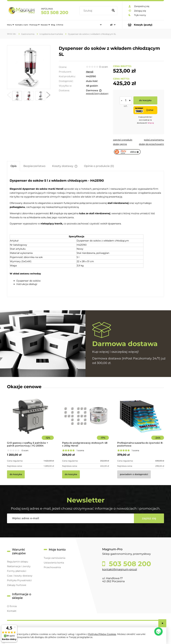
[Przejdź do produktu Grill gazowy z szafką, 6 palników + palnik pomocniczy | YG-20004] (30, 421)
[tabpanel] (85, 234)
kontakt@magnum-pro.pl (120, 569)
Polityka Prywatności (19, 580)
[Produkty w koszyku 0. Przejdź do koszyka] (143, 25)
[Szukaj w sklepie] (95, 11)
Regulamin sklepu (18, 562)
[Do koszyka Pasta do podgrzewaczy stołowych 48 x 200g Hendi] (71, 474)
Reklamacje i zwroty (19, 566)
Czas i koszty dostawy (20, 576)
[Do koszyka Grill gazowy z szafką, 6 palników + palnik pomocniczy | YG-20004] (16, 474)
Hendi (90, 72)
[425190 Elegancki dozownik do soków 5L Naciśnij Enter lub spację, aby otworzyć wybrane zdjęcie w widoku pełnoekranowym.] (29, 67)
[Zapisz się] (149, 518)
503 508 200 (55, 13)
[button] (9, 96)
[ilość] (126, 100)
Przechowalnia (52, 567)
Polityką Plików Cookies (102, 634)
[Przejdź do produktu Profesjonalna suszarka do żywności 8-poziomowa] (141, 421)
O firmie (12, 606)
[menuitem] (11, 25)
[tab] (14, 166)
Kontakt (12, 611)
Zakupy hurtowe (17, 585)
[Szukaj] (113, 11)
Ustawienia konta (54, 563)
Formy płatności (17, 571)
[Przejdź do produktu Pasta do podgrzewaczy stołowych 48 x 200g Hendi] (85, 421)
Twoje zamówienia (55, 558)
